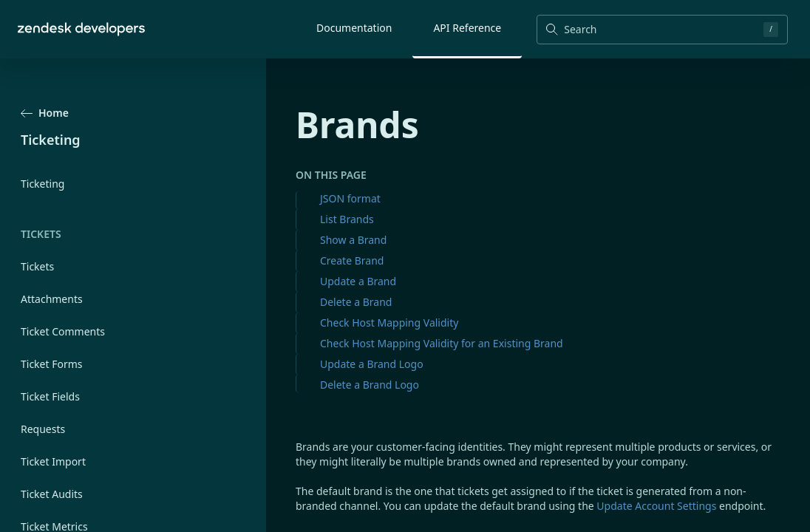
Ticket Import (53, 461)
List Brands (347, 219)
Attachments (52, 299)
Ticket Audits (52, 494)
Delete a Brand (356, 302)
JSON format (350, 198)
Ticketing (42, 184)
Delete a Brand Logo (370, 385)
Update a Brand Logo (372, 364)
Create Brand (352, 260)
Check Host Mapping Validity (389, 323)
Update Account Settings (656, 506)
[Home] (81, 29)
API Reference (467, 28)
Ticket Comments (63, 331)
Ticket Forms (52, 364)
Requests (43, 429)
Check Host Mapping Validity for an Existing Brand (442, 343)
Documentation (354, 28)
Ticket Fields (50, 396)
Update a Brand (358, 281)
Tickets (37, 266)
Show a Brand (353, 240)
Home (45, 113)
